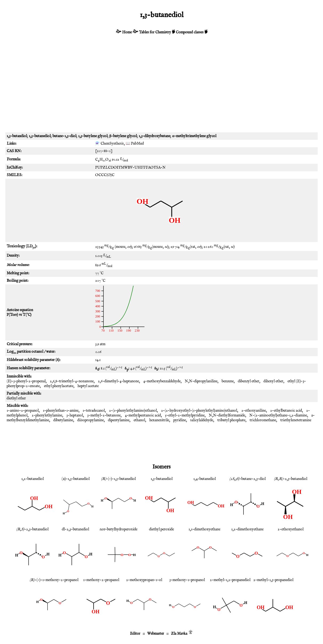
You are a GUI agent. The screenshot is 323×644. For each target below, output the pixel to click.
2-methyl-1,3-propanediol (273, 580)
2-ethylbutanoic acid (286, 411)
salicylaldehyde (202, 420)
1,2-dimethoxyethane (247, 529)
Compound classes (190, 32)
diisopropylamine (91, 420)
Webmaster (156, 634)
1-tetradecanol (94, 411)
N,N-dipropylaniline (201, 381)
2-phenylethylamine (47, 415)
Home (127, 32)
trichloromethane (263, 420)
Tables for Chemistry (155, 32)
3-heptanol (75, 415)
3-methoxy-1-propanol (187, 580)
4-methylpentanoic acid (143, 415)
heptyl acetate (88, 386)
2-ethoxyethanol (291, 529)
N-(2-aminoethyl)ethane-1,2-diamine (278, 415)
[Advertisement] (161, 90)
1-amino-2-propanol (23, 411)
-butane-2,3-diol (248, 479)
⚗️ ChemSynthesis (109, 144)
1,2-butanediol (33, 479)
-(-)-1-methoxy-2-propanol (54, 580)
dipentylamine (119, 420)
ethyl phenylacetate (59, 386)
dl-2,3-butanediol (75, 529)
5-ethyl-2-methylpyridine (185, 415)
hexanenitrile (159, 420)
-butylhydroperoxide (118, 529)
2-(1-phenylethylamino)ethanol (133, 411)
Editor (135, 634)
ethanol (139, 420)
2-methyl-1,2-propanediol (230, 580)
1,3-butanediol (162, 479)
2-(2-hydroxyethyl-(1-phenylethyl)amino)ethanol (199, 411)
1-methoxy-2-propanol (101, 580)
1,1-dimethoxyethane (204, 529)
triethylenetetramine (296, 420)
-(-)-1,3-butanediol (118, 479)
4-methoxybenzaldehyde (162, 381)
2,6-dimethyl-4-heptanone (118, 381)
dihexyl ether (273, 381)
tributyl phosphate (231, 420)
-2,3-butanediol (291, 479)
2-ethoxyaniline (254, 411)
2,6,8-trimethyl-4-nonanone (72, 381)
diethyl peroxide (161, 529)
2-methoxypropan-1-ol (144, 580)
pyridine (180, 420)
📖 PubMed (135, 144)
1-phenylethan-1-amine (61, 411)
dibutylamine (63, 420)
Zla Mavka (179, 634)
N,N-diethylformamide (227, 415)
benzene (228, 381)
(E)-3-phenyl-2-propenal (26, 381)
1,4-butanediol (205, 479)
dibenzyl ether (249, 381)
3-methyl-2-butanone (104, 415)
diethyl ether (16, 398)
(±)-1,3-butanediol (76, 479)
